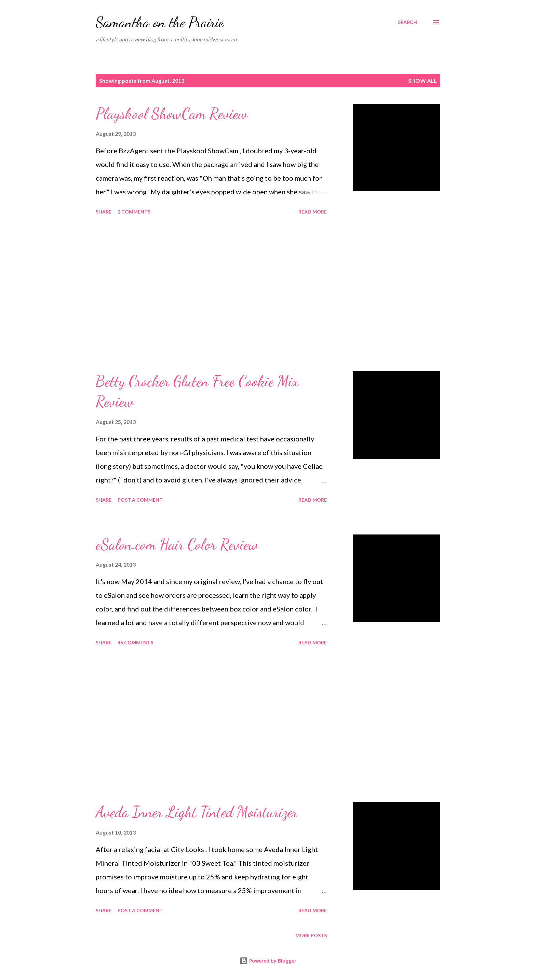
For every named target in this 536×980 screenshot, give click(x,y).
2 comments (134, 212)
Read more (313, 212)
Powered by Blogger (268, 961)
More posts (311, 935)
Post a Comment (140, 500)
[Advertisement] (211, 294)
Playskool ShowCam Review (172, 114)
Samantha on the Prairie (160, 22)
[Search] (407, 22)
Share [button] (104, 212)
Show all (423, 81)
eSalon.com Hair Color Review (177, 544)
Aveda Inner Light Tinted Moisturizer (197, 812)
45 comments (135, 642)
